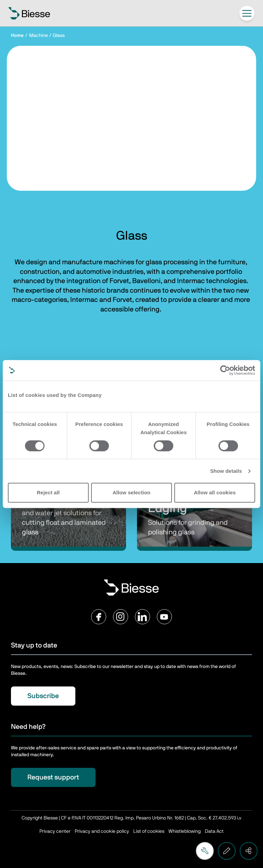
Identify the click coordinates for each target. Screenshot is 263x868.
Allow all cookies (215, 492)
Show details (226, 471)
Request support (53, 777)
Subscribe (43, 696)
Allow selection (132, 492)
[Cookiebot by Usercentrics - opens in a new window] (225, 370)
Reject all (48, 492)
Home (17, 36)
